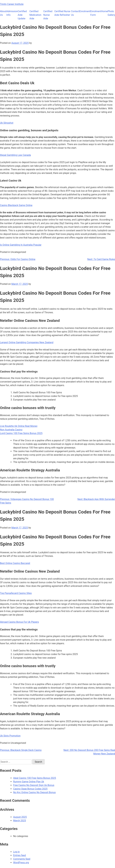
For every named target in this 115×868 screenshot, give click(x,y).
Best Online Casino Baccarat (15, 563)
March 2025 (20, 821)
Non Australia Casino (11, 430)
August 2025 (20, 817)
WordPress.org (21, 863)
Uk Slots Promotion (10, 736)
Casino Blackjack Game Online (16, 205)
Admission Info (12, 13)
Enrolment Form (96, 13)
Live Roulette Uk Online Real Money (19, 426)
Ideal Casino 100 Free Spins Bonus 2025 (35, 778)
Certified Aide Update (22, 15)
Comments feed (22, 859)
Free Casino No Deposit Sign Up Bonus (34, 785)
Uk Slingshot (7, 123)
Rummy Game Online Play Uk (29, 782)
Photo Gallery (111, 13)
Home (104, 11)
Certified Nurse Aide (48, 15)
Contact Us (75, 13)
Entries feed (20, 855)
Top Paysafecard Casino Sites (16, 593)
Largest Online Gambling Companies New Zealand (27, 342)
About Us (3, 13)
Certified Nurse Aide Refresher (62, 13)
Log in (16, 852)
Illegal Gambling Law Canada (15, 155)
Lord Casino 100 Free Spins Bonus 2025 (21, 433)
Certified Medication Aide (35, 15)
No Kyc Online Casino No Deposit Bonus (34, 792)
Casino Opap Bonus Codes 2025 (30, 789)
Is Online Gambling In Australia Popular (21, 245)
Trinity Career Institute (12, 4)
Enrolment (85, 11)
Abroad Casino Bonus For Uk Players (19, 622)
